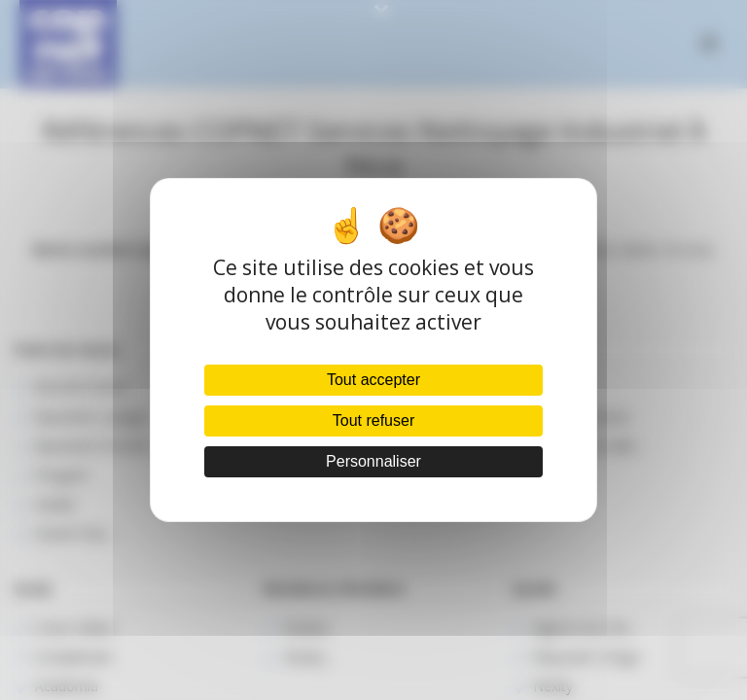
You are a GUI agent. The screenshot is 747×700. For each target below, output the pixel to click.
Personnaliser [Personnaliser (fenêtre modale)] (373, 461)
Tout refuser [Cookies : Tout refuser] (373, 420)
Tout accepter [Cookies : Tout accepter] (373, 380)
